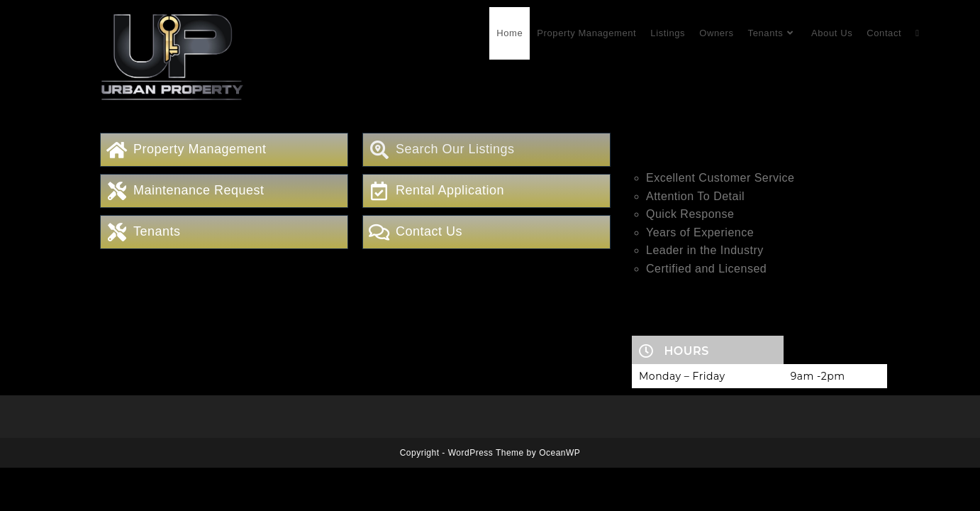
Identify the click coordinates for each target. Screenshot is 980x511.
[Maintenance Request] (117, 191)
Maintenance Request (199, 190)
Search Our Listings (455, 149)
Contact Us (429, 231)
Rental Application (450, 190)
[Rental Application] (379, 191)
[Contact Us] (379, 232)
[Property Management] (117, 150)
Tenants (157, 231)
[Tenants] (117, 232)
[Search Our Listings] (379, 150)
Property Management (200, 149)
